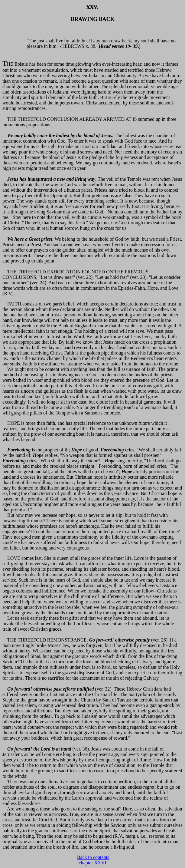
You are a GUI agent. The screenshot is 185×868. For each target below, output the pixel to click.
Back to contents (93, 857)
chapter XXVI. (93, 863)
